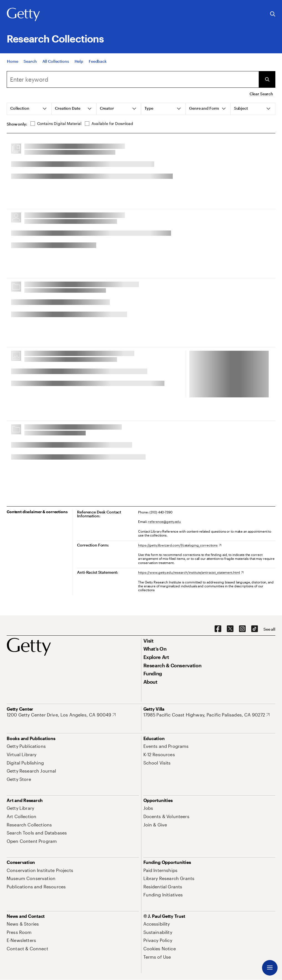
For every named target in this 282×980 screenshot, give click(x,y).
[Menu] (270, 968)
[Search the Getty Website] (273, 14)
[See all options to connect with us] (269, 629)
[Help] (79, 61)
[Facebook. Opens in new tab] (218, 629)
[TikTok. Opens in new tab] (255, 629)
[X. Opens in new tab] (230, 629)
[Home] (12, 61)
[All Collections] (56, 61)
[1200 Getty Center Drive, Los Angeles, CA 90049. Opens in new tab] (61, 715)
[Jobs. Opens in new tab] (148, 808)
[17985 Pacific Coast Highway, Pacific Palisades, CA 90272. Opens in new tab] (207, 715)
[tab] (29, 109)
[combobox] (133, 79)
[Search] (30, 61)
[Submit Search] (267, 79)
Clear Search (261, 94)
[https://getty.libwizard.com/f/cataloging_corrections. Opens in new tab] (180, 545)
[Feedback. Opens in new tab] (98, 61)
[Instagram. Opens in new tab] (242, 629)
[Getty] (23, 15)
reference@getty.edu (164, 522)
